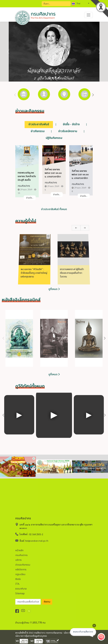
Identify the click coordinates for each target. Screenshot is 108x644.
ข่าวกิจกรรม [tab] (38, 131)
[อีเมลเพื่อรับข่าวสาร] (28, 599)
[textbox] (80, 3)
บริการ (18, 558)
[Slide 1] (50, 78)
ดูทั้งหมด (54, 375)
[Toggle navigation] (88, 15)
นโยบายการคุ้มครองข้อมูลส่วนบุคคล (31, 636)
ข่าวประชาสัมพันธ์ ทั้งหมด (54, 209)
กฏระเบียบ (20, 572)
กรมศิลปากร (21, 553)
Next (93, 95)
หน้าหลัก (19, 548)
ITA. (17, 582)
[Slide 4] (59, 78)
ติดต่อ (18, 577)
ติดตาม (47, 599)
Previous (15, 95)
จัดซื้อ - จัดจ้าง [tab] (71, 124)
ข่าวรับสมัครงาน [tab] (68, 131)
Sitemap (20, 591)
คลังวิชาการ (21, 567)
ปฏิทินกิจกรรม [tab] (54, 138)
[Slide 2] (53, 78)
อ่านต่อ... (30, 200)
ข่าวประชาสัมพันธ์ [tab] (39, 124)
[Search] (56, 4)
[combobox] (80, 3)
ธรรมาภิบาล (21, 586)
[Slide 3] (56, 78)
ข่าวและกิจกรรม (23, 562)
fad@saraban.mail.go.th (37, 538)
